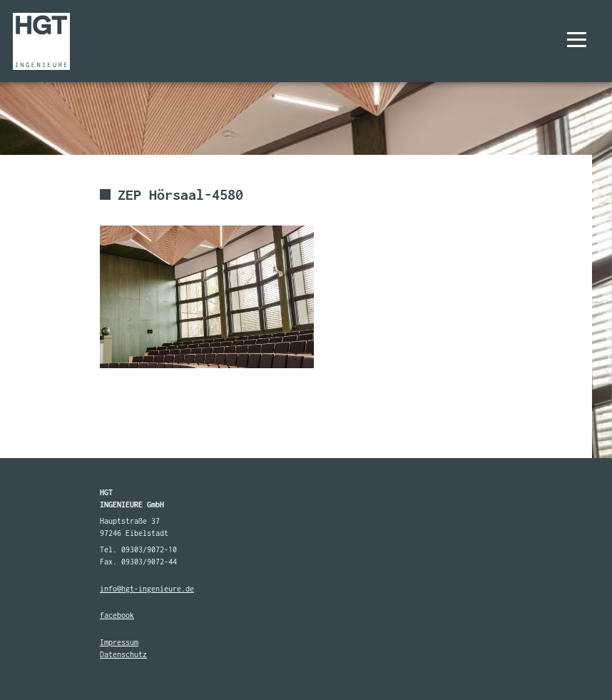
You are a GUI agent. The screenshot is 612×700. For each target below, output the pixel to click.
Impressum (119, 642)
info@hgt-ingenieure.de (147, 589)
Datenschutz (123, 654)
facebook (117, 615)
